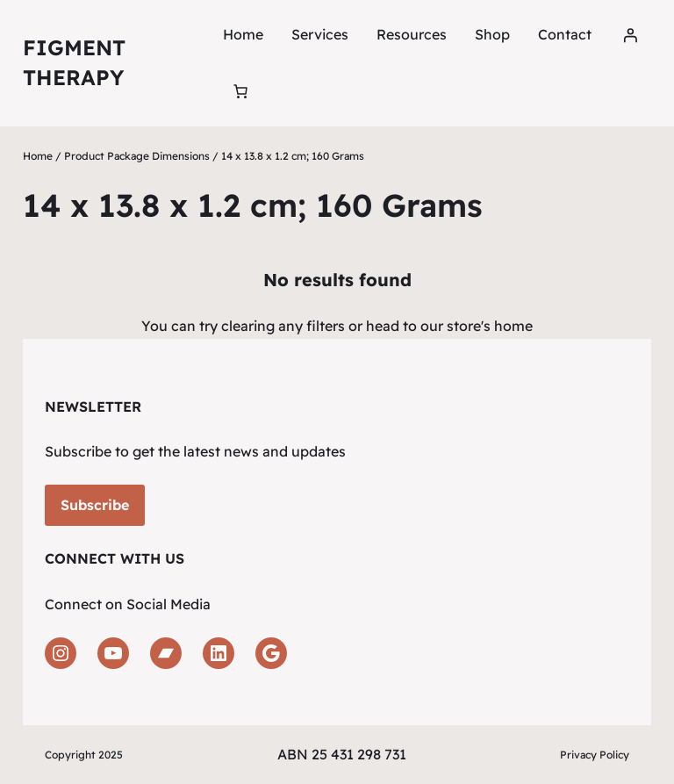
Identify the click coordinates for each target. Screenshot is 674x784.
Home (243, 34)
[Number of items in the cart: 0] (240, 91)
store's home (490, 326)
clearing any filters (283, 326)
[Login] (630, 35)
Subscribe (95, 505)
